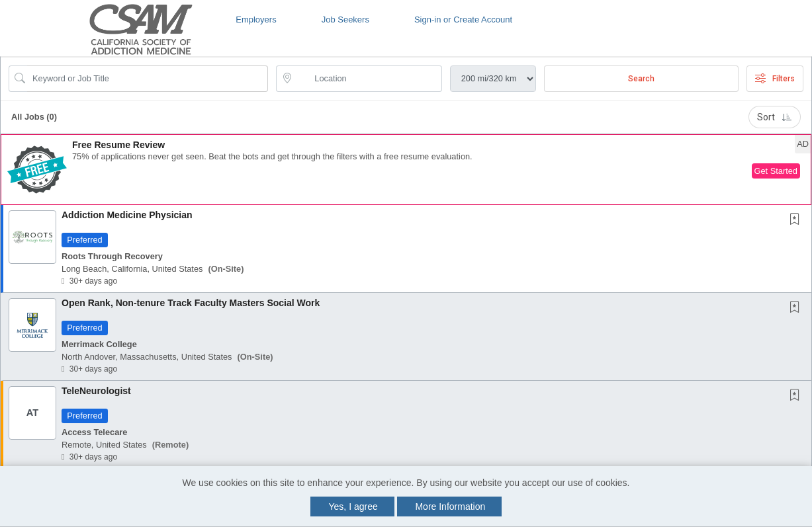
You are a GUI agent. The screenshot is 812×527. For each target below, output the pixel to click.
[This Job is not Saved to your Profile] (797, 220)
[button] (406, 170)
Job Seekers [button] (345, 20)
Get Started (776, 171)
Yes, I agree (353, 507)
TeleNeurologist (96, 391)
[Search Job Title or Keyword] (148, 79)
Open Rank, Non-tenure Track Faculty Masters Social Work (191, 303)
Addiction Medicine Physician (127, 215)
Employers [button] (256, 20)
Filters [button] (775, 79)
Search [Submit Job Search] (641, 79)
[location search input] (368, 79)
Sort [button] (775, 117)
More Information (450, 507)
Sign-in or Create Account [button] (463, 20)
